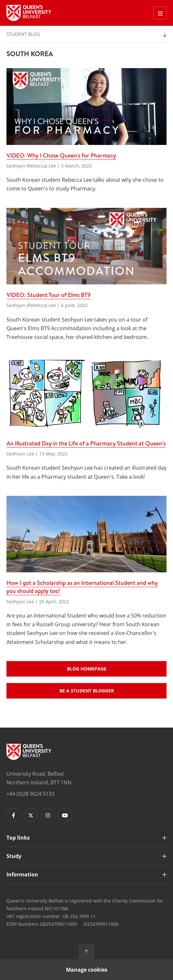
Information (22, 874)
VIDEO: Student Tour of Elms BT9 (49, 295)
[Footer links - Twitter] (31, 815)
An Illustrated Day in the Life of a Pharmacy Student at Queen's (86, 443)
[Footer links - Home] (29, 752)
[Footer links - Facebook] (14, 815)
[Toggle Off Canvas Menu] (160, 13)
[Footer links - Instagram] (48, 815)
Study (14, 856)
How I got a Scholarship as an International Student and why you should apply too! (82, 587)
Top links (18, 838)
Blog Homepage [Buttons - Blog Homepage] (87, 669)
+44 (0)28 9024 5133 (30, 794)
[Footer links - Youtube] (65, 815)
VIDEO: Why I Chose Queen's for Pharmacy (61, 155)
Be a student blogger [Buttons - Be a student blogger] (87, 691)
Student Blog (23, 34)
